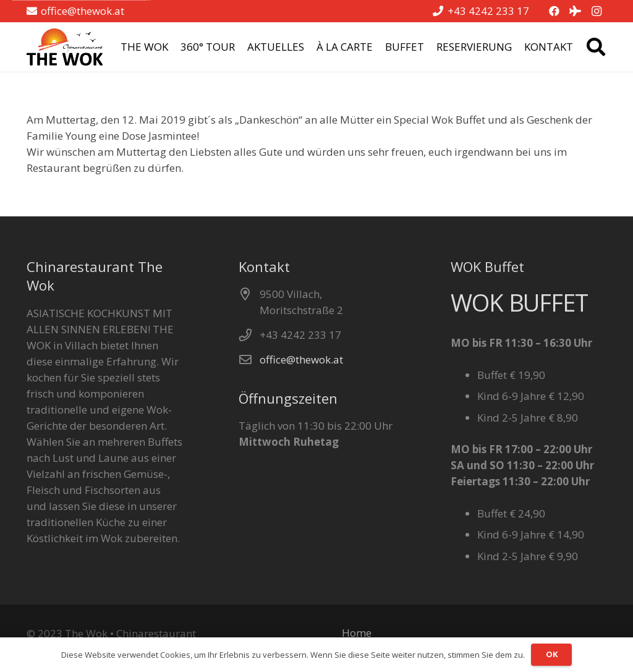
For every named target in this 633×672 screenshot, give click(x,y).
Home (357, 633)
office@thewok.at (301, 359)
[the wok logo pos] (65, 47)
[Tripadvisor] (576, 11)
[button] (596, 47)
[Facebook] (554, 11)
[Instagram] (597, 11)
